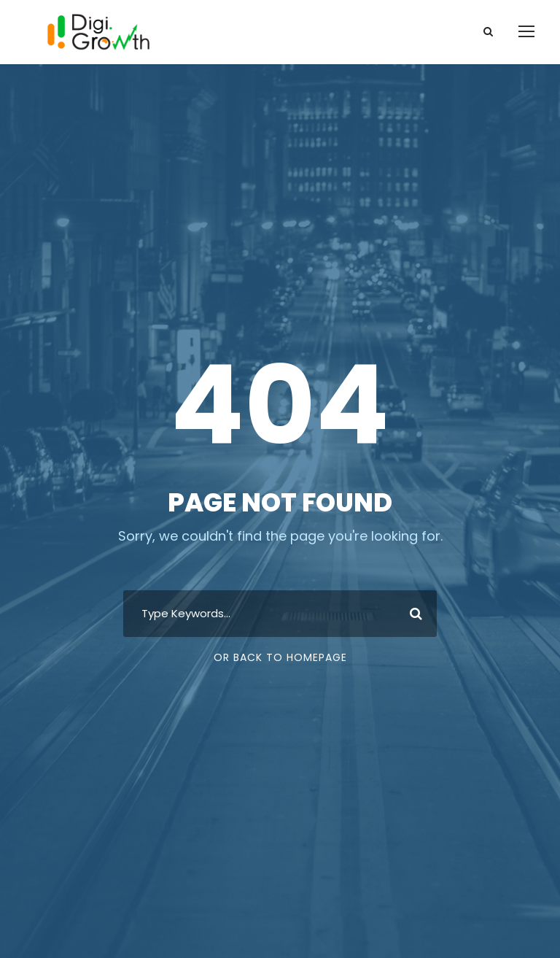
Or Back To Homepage (280, 657)
